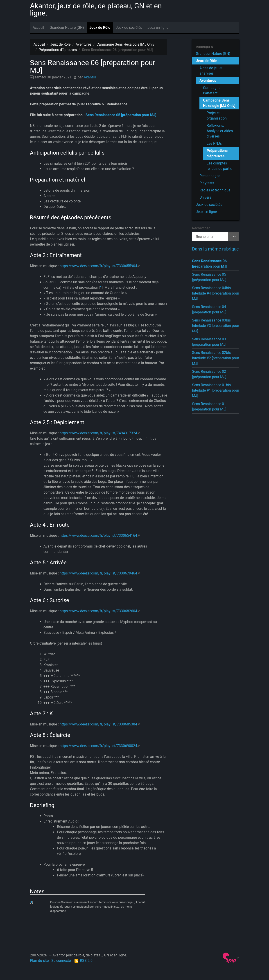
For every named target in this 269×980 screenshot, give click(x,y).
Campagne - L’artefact (213, 90)
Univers (205, 197)
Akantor (90, 77)
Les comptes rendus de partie (219, 166)
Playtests (207, 183)
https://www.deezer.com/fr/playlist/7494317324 (98, 433)
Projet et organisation (217, 116)
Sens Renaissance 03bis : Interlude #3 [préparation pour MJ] (216, 326)
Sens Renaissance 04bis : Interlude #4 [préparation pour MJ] (216, 293)
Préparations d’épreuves (58, 50)
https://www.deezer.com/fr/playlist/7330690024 (98, 746)
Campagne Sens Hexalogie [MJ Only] (126, 44)
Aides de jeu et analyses (211, 71)
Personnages (210, 176)
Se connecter (62, 961)
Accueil (38, 28)
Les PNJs (214, 143)
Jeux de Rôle (100, 28)
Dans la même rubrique (215, 249)
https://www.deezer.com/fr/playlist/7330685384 (98, 724)
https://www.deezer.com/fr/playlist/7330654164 (98, 535)
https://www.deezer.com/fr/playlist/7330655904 (98, 266)
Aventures (84, 44)
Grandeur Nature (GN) (67, 28)
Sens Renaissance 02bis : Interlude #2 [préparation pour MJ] (216, 358)
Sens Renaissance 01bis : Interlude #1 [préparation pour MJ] (216, 390)
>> (234, 236)
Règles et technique (215, 190)
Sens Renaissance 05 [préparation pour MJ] (121, 115)
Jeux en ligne (158, 28)
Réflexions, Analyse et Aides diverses (220, 131)
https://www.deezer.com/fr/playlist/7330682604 (98, 611)
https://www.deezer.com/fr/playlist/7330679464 (98, 573)
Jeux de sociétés (129, 28)
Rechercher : (202, 228)
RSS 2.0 (84, 961)
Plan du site (39, 961)
